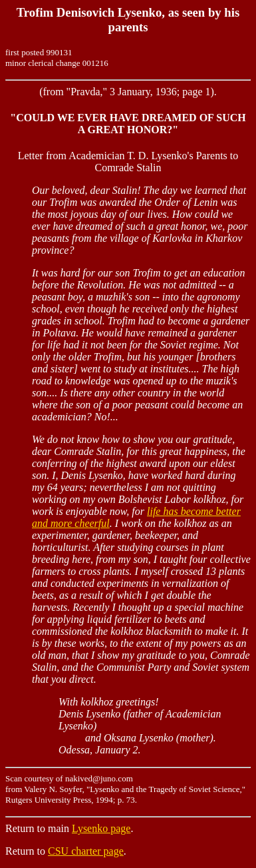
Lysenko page (101, 828)
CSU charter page (86, 851)
